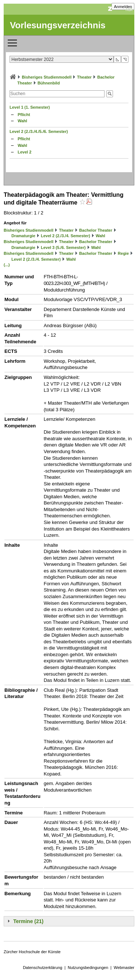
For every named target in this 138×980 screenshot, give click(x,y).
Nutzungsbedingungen (88, 968)
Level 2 (24, 152)
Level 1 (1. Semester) (30, 107)
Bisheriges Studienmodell (47, 77)
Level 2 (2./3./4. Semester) (66, 236)
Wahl (22, 121)
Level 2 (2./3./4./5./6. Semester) (39, 131)
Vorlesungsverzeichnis (58, 25)
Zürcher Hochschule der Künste (32, 952)
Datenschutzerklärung (43, 968)
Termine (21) (28, 921)
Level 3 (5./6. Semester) (63, 247)
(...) (7, 265)
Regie (123, 253)
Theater (84, 77)
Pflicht (24, 115)
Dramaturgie (23, 236)
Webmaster (124, 968)
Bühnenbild (49, 83)
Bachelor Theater (96, 230)
